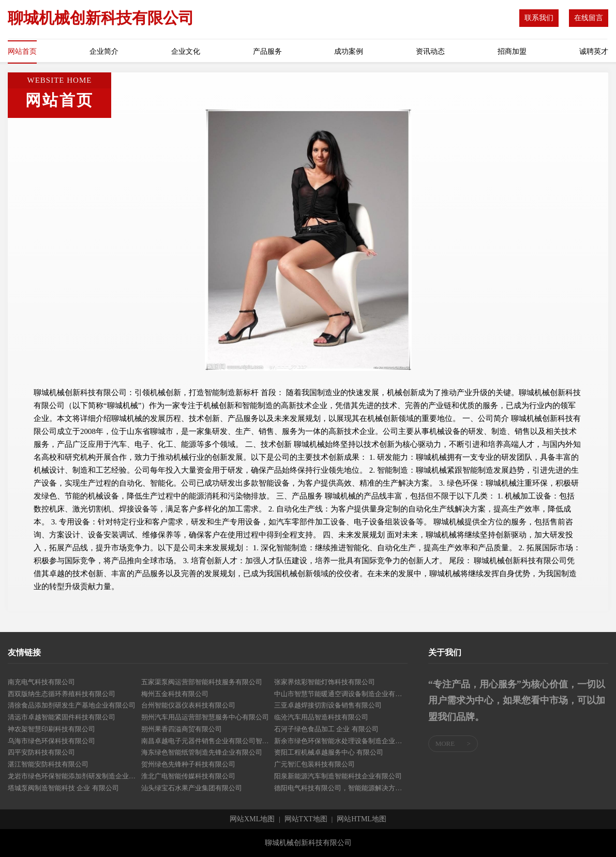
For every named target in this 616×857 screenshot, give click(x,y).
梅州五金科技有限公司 (175, 694)
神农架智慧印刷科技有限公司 (51, 729)
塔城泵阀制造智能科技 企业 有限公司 (63, 788)
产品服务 (267, 51)
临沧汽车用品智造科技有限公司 (321, 717)
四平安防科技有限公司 (41, 752)
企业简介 (104, 51)
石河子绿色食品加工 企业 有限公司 (326, 729)
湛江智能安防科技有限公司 (48, 764)
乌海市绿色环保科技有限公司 (51, 741)
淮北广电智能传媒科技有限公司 (188, 776)
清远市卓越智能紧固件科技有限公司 (62, 717)
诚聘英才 (594, 51)
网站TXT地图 (306, 819)
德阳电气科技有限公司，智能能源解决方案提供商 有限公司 (341, 788)
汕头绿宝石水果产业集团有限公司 (192, 788)
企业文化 (186, 51)
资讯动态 (430, 51)
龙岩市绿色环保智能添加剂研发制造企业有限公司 (74, 776)
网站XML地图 (252, 819)
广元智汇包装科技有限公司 (314, 764)
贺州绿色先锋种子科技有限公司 (188, 764)
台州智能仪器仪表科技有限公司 (188, 705)
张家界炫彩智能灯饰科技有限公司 (325, 682)
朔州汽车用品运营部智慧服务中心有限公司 (205, 717)
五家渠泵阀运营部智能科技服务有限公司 (202, 682)
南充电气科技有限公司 (41, 682)
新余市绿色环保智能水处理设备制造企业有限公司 (341, 741)
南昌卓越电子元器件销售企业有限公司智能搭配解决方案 (208, 741)
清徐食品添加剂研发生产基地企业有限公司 (72, 705)
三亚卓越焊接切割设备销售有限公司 (328, 705)
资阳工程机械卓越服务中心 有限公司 (329, 752)
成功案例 (349, 51)
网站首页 (22, 51)
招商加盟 (512, 51)
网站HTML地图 (362, 819)
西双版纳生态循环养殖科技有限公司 (62, 694)
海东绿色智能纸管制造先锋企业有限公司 (202, 752)
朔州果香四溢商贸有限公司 (182, 729)
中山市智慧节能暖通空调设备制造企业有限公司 (341, 694)
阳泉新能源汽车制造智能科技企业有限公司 (338, 776)
